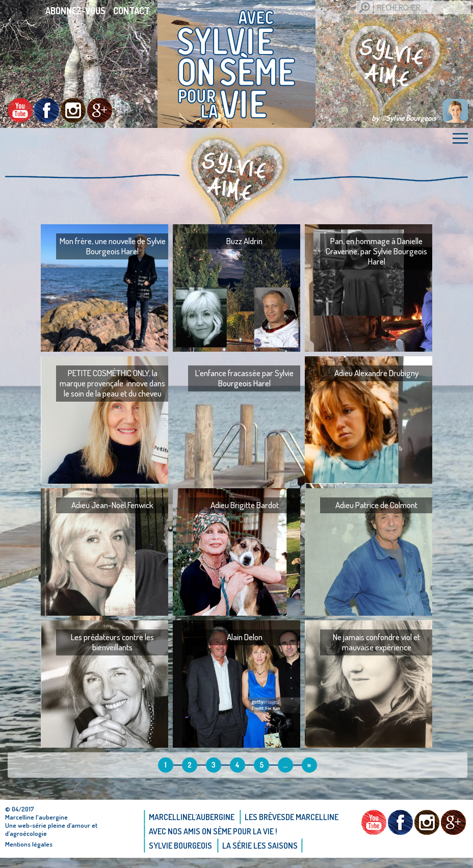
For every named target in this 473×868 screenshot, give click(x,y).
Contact (132, 11)
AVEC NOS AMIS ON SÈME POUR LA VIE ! (213, 831)
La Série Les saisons (260, 846)
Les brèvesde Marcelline (292, 817)
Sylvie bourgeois (180, 846)
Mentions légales (29, 844)
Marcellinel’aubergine (192, 817)
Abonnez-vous (75, 11)
